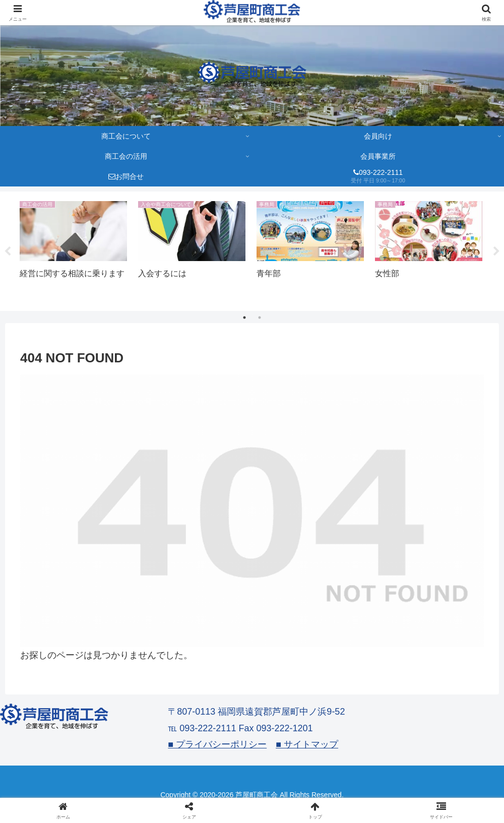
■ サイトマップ (307, 744)
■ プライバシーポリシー (217, 744)
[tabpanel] (73, 249)
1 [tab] (244, 318)
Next (496, 251)
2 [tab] (260, 318)
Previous (8, 251)
